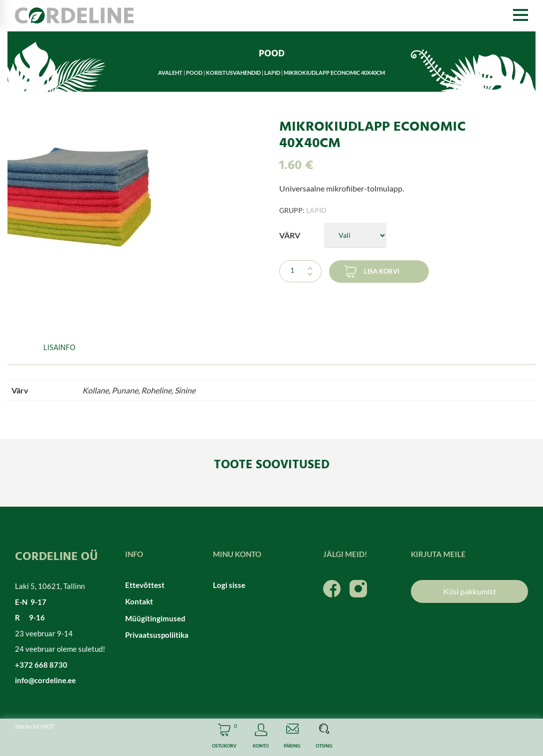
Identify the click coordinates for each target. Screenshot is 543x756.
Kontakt (139, 601)
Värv (290, 235)
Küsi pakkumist (470, 591)
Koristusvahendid (233, 73)
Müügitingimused (155, 618)
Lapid (272, 73)
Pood (194, 73)
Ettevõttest (145, 585)
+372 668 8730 (41, 665)
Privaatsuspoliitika (157, 635)
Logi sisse (229, 585)
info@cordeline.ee (45, 680)
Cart (224, 737)
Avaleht (170, 73)
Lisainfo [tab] (59, 348)
